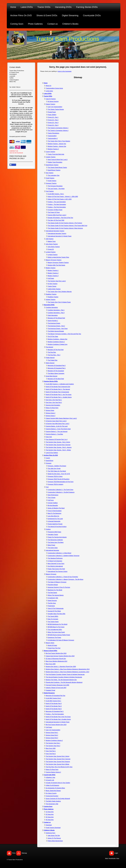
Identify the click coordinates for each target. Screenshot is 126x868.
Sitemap (24, 853)
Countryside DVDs (50, 775)
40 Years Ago (50, 820)
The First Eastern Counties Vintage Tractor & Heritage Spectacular (65, 674)
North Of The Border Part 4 (54, 706)
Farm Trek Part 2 (51, 754)
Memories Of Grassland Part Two (55, 696)
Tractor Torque (52, 286)
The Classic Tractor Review (56, 109)
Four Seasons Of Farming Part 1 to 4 (57, 439)
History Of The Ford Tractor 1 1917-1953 (60, 199)
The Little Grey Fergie (54, 468)
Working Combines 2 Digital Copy (58, 344)
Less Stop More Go (53, 516)
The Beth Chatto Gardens (53, 801)
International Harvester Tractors (55, 231)
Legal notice (49, 91)
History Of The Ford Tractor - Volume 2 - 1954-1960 (63, 196)
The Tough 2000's (53, 616)
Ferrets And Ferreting (52, 796)
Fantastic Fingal (50, 690)
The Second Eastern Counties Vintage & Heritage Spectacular (64, 677)
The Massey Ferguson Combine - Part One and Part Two (64, 334)
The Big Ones (52, 603)
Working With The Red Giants (56, 265)
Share (13, 165)
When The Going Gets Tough (56, 632)
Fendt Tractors (50, 178)
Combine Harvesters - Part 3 (56, 313)
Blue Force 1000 (51, 664)
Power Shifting (52, 115)
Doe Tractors (50, 173)
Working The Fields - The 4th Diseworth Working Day (61, 680)
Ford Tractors (50, 191)
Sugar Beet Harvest (52, 376)
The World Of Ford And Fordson (57, 527)
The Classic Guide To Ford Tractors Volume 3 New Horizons (65, 228)
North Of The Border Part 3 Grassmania (57, 392)
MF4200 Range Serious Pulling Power (59, 635)
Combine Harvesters (52, 307)
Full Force (51, 500)
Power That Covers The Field (56, 569)
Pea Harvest (49, 347)
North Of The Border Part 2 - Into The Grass (59, 395)
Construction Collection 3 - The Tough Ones (61, 490)
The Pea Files (52, 352)
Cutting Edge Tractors (54, 289)
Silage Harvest (50, 363)
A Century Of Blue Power (55, 210)
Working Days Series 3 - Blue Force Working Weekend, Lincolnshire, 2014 (67, 672)
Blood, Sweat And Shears (53, 791)
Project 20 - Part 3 (53, 123)
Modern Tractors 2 (53, 273)
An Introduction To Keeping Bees (55, 788)
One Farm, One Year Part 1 (54, 400)
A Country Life (50, 780)
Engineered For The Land (55, 519)
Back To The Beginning (55, 513)
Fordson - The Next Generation (57, 204)
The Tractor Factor (53, 622)
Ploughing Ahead (53, 585)
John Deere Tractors (52, 244)
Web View (108, 859)
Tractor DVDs (48, 96)
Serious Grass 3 (51, 416)
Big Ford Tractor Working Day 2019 (56, 653)
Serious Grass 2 (51, 413)
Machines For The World (55, 590)
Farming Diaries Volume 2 (53, 772)
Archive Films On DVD (51, 455)
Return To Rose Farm (52, 408)
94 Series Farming (53, 101)
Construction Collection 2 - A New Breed (60, 553)
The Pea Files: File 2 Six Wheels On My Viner (59, 767)
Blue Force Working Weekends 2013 (56, 661)
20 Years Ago (50, 814)
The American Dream (54, 323)
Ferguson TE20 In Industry (56, 484)
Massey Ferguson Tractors (54, 260)
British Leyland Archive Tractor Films (58, 257)
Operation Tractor (53, 534)
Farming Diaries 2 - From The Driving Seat (58, 429)
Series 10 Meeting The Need (56, 508)
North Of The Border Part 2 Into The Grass (58, 717)
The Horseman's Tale (52, 804)
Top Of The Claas (53, 336)
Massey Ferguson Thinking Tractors (58, 262)
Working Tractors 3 (53, 149)
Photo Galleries (49, 809)
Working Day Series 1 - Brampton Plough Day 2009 (61, 666)
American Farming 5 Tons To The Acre (59, 587)
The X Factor (52, 497)
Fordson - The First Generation (57, 207)
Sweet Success (52, 600)
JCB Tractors (50, 239)
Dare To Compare (53, 619)
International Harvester (52, 550)
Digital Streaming (49, 693)
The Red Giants (52, 593)
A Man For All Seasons (52, 785)
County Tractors (50, 152)
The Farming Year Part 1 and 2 (57, 281)
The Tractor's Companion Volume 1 (58, 128)
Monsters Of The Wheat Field (56, 318)
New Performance (53, 495)
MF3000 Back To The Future (56, 627)
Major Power (52, 545)
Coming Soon (48, 806)
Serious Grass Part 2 (52, 735)
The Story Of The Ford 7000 (56, 220)
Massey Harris (50, 643)
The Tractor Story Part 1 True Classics (59, 141)
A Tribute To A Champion (55, 561)
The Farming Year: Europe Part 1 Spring (58, 756)
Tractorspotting (52, 136)
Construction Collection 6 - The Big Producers (61, 492)
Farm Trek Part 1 (51, 751)
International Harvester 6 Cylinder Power (60, 236)
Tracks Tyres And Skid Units (56, 154)
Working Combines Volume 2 (56, 342)
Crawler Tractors (51, 157)
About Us (48, 86)
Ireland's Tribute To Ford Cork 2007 (56, 688)
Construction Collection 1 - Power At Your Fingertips (63, 577)
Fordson (48, 529)
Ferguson (49, 463)
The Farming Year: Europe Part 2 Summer (58, 759)
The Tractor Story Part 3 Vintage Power (59, 302)
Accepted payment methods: (18, 136)
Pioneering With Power (55, 532)
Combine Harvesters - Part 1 (56, 310)
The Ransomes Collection (55, 540)
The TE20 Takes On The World (57, 471)
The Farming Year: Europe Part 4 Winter (58, 764)
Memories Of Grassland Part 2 (57, 365)
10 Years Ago (50, 812)
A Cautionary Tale (53, 598)
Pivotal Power (52, 112)
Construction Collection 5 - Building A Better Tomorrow (64, 556)
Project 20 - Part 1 (53, 117)
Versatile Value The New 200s (57, 614)
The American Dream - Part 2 (56, 326)
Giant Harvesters (53, 315)
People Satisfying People (55, 524)
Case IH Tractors (51, 99)
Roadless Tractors (51, 294)
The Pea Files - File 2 (54, 355)
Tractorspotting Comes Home (54, 88)
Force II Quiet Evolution (55, 511)
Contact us (47, 822)
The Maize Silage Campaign (56, 373)
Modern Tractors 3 (53, 276)
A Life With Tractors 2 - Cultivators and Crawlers (60, 384)
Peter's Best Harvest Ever (55, 841)
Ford (47, 487)
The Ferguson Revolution (55, 186)
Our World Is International (55, 566)
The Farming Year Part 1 (53, 743)
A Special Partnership (54, 521)
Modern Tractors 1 (53, 270)
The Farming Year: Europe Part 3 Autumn (58, 762)
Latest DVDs (48, 93)
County (48, 458)
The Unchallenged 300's (55, 630)
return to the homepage (65, 71)
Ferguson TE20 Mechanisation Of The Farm (61, 482)
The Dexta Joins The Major (56, 542)
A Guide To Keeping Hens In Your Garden (58, 783)
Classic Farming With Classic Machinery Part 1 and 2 (61, 418)
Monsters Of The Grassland (56, 371)
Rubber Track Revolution (55, 162)
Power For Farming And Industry (57, 537)
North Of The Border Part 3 (54, 703)
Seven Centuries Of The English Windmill (58, 799)
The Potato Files (53, 360)
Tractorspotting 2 (53, 138)
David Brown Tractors (52, 165)
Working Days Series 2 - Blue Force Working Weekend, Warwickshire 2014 (68, 669)
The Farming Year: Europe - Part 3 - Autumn (59, 447)
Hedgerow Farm (51, 833)
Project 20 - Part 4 (53, 125)
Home (46, 83)
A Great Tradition (53, 503)
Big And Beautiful (53, 505)
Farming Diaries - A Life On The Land (57, 426)
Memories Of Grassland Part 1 (57, 368)
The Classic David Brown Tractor (57, 167)
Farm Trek (49, 437)
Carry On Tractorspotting (55, 107)
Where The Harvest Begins (56, 595)
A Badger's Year (50, 777)
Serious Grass (50, 410)
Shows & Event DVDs (51, 651)
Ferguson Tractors (51, 183)
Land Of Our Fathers (52, 453)
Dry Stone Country (51, 793)
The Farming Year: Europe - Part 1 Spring (58, 442)
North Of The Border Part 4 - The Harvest (58, 389)
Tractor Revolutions (53, 133)
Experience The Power (54, 637)
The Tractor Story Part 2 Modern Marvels (60, 292)
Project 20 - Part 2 (53, 120)
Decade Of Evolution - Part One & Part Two (60, 218)
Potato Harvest (50, 358)
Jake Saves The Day (54, 835)
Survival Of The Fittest (54, 611)
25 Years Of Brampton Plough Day (56, 659)
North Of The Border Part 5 (54, 709)
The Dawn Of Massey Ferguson (57, 582)
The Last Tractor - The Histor (56, 189)
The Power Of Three (54, 212)
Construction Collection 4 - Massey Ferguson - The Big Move (66, 579)
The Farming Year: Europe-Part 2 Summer (58, 445)
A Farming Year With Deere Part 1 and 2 (58, 424)
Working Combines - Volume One (58, 339)
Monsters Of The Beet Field (56, 379)
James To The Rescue (54, 838)
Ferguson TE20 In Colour (55, 476)
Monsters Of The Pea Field (56, 350)
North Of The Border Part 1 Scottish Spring (58, 719)
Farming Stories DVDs (51, 381)
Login (116, 853)
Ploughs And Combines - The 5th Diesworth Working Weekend (64, 682)
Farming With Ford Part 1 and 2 (57, 215)
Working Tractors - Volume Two (57, 144)
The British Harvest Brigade (56, 331)
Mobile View (115, 859)
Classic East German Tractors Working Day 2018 (60, 656)
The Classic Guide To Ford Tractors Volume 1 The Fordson (65, 223)
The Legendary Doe (54, 175)
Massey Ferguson (51, 574)
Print (14, 853)
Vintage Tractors (51, 299)
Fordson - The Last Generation (57, 202)
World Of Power (52, 645)
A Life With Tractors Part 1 (53, 701)
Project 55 (51, 249)
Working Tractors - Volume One (57, 146)
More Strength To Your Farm (56, 564)
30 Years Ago (50, 817)
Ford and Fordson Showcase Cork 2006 (57, 685)
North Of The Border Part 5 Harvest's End (58, 387)
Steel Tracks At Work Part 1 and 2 (58, 160)
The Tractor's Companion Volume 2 (58, 130)
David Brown (49, 461)
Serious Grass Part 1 (52, 732)
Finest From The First (54, 648)
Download (49, 825)
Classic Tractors (50, 104)
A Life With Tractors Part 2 (53, 698)
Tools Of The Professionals (56, 608)
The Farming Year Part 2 (53, 746)
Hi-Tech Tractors (53, 284)
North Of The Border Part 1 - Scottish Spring (59, 397)
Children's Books (49, 830)
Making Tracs (52, 241)
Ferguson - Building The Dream (57, 466)
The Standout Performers (55, 558)
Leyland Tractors (51, 252)
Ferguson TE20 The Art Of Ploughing (59, 479)
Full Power (51, 278)
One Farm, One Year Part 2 (54, 402)
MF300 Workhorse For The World (58, 624)
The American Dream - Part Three (58, 329)
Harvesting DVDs (49, 305)
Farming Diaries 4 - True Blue (54, 434)
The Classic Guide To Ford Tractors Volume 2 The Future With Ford (67, 226)
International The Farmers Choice (58, 571)
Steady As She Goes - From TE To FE (59, 474)
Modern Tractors (51, 268)
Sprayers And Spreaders (53, 405)
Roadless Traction (53, 297)
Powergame (51, 606)
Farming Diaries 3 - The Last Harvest (57, 431)
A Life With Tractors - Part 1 (56, 194)
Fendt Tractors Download (53, 828)
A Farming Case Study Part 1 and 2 (56, 421)
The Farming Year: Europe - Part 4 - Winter (58, 450)
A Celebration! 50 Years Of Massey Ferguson (61, 640)
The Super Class (53, 548)
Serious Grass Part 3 (52, 738)
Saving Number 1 (53, 321)
